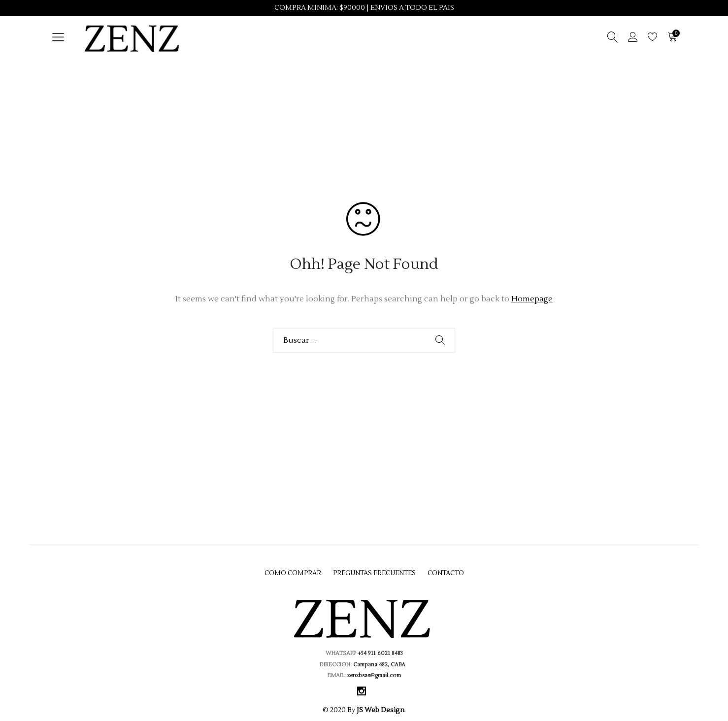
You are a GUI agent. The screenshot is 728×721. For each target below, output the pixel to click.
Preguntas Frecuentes (374, 573)
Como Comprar (293, 573)
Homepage (532, 299)
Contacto (446, 573)
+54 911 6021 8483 (380, 653)
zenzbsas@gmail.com (373, 675)
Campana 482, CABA (381, 665)
